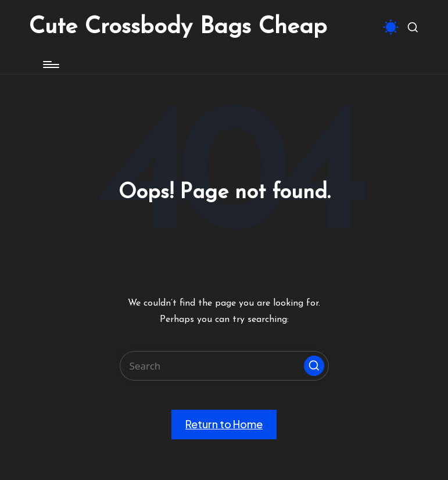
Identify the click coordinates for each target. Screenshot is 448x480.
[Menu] (50, 65)
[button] (314, 366)
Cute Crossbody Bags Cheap (178, 27)
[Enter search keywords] (224, 366)
